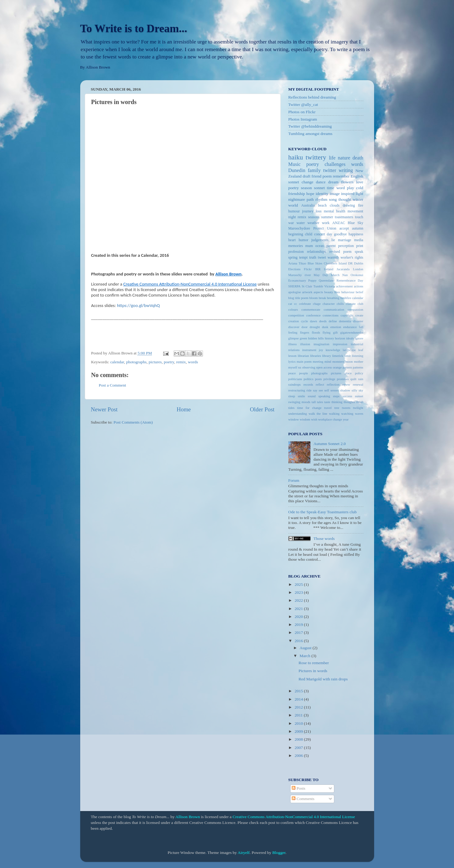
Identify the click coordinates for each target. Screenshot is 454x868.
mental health (335, 211)
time (331, 188)
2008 (299, 739)
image (335, 194)
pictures (155, 362)
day (330, 234)
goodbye (340, 234)
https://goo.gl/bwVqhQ (138, 305)
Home (184, 409)
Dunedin (297, 170)
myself (293, 367)
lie (333, 240)
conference (313, 315)
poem (327, 176)
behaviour (348, 292)
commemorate (311, 309)
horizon (340, 338)
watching (347, 413)
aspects (318, 292)
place (348, 373)
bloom (313, 298)
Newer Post (104, 409)
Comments (303, 799)
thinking (337, 402)
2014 (299, 699)
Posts (298, 788)
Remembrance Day (350, 280)
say (315, 390)
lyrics (292, 361)
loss (319, 211)
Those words (324, 539)
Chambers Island (335, 263)
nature (344, 158)
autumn (358, 228)
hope (310, 194)
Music (295, 164)
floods (316, 332)
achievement (345, 286)
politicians (295, 379)
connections (331, 315)
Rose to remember (314, 663)
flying (327, 332)
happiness (356, 234)
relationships (317, 252)
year (346, 419)
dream (333, 182)
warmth (333, 257)
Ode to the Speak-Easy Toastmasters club (323, 512)
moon (349, 361)
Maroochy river (300, 275)
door (305, 327)
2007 (299, 748)
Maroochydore (299, 228)
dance (321, 182)
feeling (293, 332)
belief (360, 292)
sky (361, 390)
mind (328, 361)
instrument (309, 350)
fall (361, 327)
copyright (347, 315)
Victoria (330, 286)
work (326, 223)
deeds (323, 321)
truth (313, 257)
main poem (304, 361)
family (314, 170)
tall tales (317, 402)
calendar (117, 362)
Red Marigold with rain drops (323, 679)
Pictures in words (313, 671)
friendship (297, 194)
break (322, 298)
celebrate (305, 304)
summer (327, 217)
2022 (299, 600)
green (303, 338)
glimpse (294, 338)
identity (322, 194)
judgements (320, 240)
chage (317, 304)
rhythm (321, 199)
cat (290, 304)
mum (309, 246)
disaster (358, 321)
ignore (359, 338)
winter (358, 199)
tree (337, 408)
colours (293, 309)
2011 (299, 715)
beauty (329, 292)
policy (359, 373)
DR (350, 263)
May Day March (327, 275)
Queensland (326, 280)
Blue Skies (315, 263)
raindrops (295, 384)
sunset (359, 396)
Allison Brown (188, 817)
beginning (296, 234)
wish (314, 419)
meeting (318, 361)
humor (303, 240)
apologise (295, 292)
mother (359, 361)
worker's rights (352, 257)
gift (335, 332)
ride (309, 390)
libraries (315, 356)
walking (334, 413)
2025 (299, 584)
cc (296, 304)
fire (361, 205)
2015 (299, 691)
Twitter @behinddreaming (310, 126)
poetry (169, 362)
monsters (338, 361)
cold (360, 188)
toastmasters (344, 217)
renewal (358, 384)
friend (317, 176)
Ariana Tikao (297, 263)
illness (293, 344)
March (306, 656)
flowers (347, 182)
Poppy (313, 280)
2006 (299, 756)
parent (331, 246)
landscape (349, 350)
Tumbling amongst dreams (310, 134)
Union (332, 228)
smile (301, 396)
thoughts (349, 402)
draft (307, 176)
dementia (345, 321)
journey (308, 211)
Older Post (262, 409)
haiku (296, 157)
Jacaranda (343, 269)
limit (347, 356)
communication (334, 309)
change (307, 182)
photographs (136, 362)
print (360, 246)
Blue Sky (356, 223)
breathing (333, 298)
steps (336, 396)
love (360, 182)
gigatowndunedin (352, 332)
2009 (299, 731)
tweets (346, 408)
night (292, 217)
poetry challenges (326, 164)
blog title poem (298, 298)
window (294, 419)
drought (315, 327)
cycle (304, 321)
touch (359, 217)
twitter (330, 170)
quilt (354, 379)
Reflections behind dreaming (312, 97)
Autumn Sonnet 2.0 (330, 444)
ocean (320, 246)
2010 (299, 723)
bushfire (346, 298)
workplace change (330, 419)
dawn (313, 321)
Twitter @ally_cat (303, 105)
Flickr (308, 269)
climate (351, 304)
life (332, 158)
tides (291, 408)
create (359, 315)
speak (359, 252)
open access (324, 367)
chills (340, 304)
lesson (293, 356)
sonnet (319, 188)
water (301, 223)
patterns (358, 367)
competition (296, 315)
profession (296, 252)
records (308, 384)
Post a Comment (113, 385)
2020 (299, 617)
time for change (310, 408)
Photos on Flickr (302, 112)
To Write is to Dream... (134, 28)
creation (294, 321)
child (309, 234)
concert (320, 234)
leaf (361, 350)
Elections (295, 269)
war (291, 223)
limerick (338, 356)
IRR (318, 269)
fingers (305, 332)
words (193, 362)
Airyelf (244, 853)
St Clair (307, 286)
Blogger (279, 853)
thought (345, 199)
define (333, 321)
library (326, 356)
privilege (329, 379)
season (306, 188)
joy (321, 350)
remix (181, 362)
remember (341, 176)
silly (354, 390)
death (358, 158)
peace (292, 373)
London (358, 269)
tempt (303, 257)
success (347, 396)
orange (337, 367)
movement (355, 211)
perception (346, 246)
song (333, 199)
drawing (349, 205)
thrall (360, 402)
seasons (314, 217)
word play (345, 188)
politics (309, 379)
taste (327, 402)
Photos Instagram (303, 119)
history (329, 338)
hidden (312, 338)
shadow (345, 390)
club (360, 304)
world (293, 205)
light (360, 194)
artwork (307, 292)
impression (340, 344)
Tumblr (318, 286)
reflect (320, 384)
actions (359, 286)
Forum (294, 480)
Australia (308, 205)
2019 (299, 625)
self (327, 390)
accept (344, 228)
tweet (322, 257)
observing (309, 367)
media (359, 240)
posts (318, 379)
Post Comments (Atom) (133, 422)
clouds (335, 205)
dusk (325, 327)
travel (328, 408)
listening (357, 356)
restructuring (297, 390)
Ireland (329, 269)
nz (300, 367)
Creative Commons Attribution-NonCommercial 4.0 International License (294, 817)
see (321, 390)
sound (312, 396)
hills (321, 338)
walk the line (318, 413)
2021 (299, 609)
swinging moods (299, 402)
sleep (292, 396)
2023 (299, 592)
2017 (299, 632)
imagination (321, 344)
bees (337, 292)
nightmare (297, 199)
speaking (324, 396)
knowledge (333, 350)
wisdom (305, 419)
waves (359, 413)
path (310, 199)
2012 (299, 707)
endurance (350, 327)
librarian (303, 356)
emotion (336, 327)
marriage (345, 240)
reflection (333, 384)
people (304, 373)
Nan (345, 275)
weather (313, 223)
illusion (305, 344)
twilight (358, 408)
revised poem (340, 252)
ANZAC (339, 223)
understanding (298, 413)
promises (343, 379)
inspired (348, 194)
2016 (299, 641)
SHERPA (295, 286)
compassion (356, 309)
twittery (316, 157)
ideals (350, 338)
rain (361, 379)
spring (293, 257)
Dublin (359, 263)
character (329, 304)
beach (322, 205)
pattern (347, 367)
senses (335, 390)
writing (346, 170)
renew (346, 384)
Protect (318, 228)
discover (294, 327)
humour (294, 211)
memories (296, 246)
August (306, 648)
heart (292, 240)
